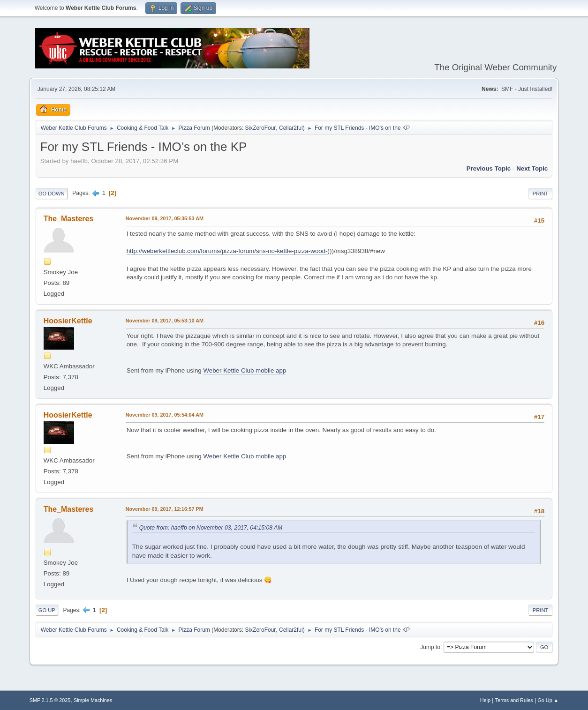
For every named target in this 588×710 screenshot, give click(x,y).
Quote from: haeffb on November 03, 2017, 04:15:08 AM (211, 528)
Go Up (47, 610)
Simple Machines (93, 700)
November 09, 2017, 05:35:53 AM (165, 218)
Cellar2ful (291, 128)
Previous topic (489, 168)
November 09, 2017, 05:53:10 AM (165, 321)
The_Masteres (69, 219)
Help (485, 700)
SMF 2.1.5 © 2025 (50, 700)
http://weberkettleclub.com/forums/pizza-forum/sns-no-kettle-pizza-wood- (227, 251)
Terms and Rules (514, 700)
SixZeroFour (260, 128)
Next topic (532, 168)
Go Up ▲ (548, 700)
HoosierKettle (68, 321)
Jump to (430, 647)
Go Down (52, 194)
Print (541, 194)
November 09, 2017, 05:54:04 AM (165, 415)
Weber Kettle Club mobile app (245, 370)
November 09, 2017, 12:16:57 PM (165, 509)
